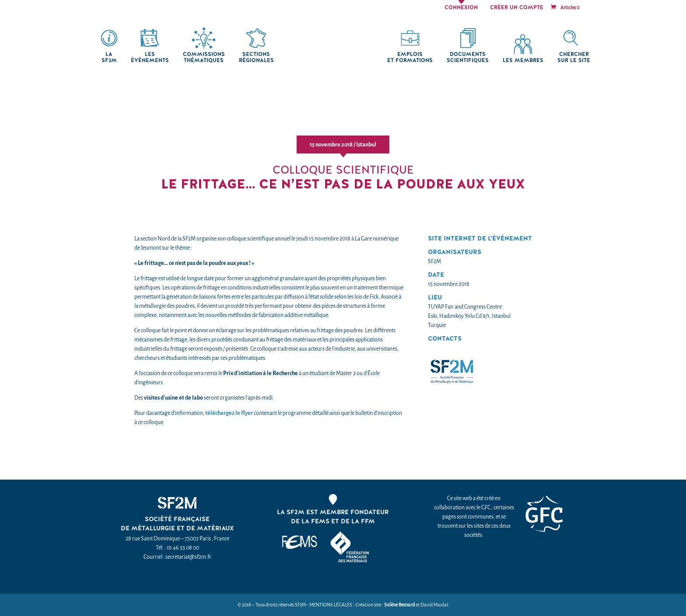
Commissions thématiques (204, 57)
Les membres (523, 61)
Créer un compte (517, 8)
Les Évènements (150, 57)
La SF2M (109, 57)
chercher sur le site (574, 57)
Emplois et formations (410, 57)
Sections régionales (256, 57)
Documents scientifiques (468, 57)
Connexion (461, 8)
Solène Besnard (399, 605)
